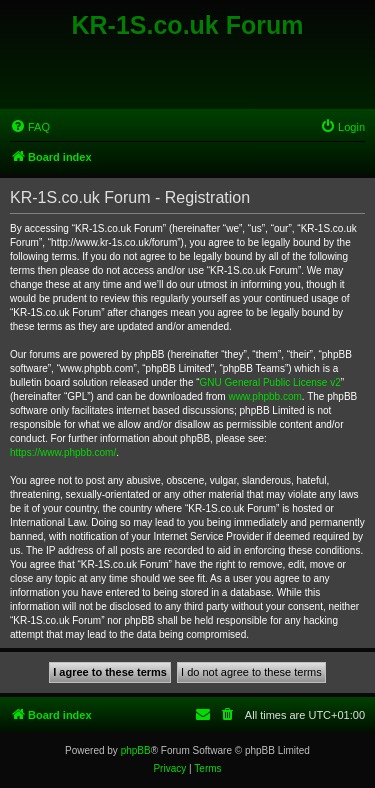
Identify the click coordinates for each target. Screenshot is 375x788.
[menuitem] (30, 127)
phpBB (136, 750)
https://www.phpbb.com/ (63, 452)
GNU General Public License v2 (270, 382)
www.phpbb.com (264, 396)
